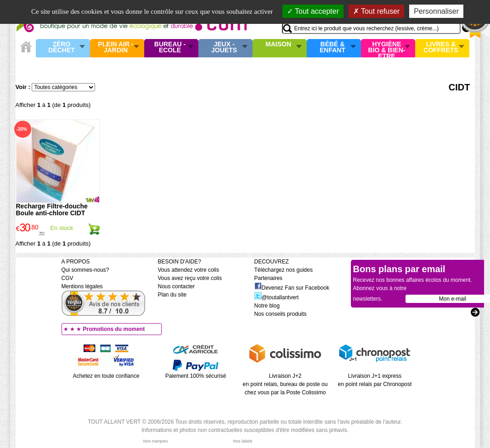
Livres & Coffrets (441, 48)
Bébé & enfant (332, 48)
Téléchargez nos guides (284, 270)
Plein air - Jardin (115, 48)
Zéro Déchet (62, 48)
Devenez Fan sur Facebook (292, 288)
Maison (278, 45)
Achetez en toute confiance (106, 376)
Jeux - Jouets (224, 48)
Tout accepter (313, 11)
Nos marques (156, 441)
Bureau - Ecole (170, 48)
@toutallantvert (277, 297)
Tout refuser (377, 11)
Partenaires (268, 278)
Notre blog (267, 306)
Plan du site (172, 295)
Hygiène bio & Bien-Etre (387, 48)
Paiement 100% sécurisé (196, 376)
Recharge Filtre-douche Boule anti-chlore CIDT (52, 210)
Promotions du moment (114, 329)
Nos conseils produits (281, 314)
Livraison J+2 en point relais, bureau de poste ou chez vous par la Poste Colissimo (285, 384)
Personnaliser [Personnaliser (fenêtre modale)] (436, 11)
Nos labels (242, 441)
